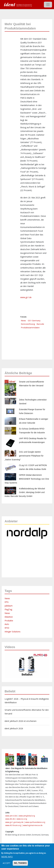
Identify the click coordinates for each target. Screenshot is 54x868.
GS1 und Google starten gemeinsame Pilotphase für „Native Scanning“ (24, 456)
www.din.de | (11, 819)
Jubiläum (9, 606)
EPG (7, 602)
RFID (7, 628)
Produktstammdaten (30, 328)
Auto (7, 624)
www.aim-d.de (11, 816)
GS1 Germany (34, 321)
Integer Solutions (13, 632)
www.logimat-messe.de (33, 825)
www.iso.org (22, 819)
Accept (7, 863)
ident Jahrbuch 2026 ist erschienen (21, 721)
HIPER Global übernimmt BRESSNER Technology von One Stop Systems (27, 479)
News (23, 321)
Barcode (40, 324)
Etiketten (9, 617)
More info (7, 857)
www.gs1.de (26, 297)
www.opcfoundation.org (35, 822)
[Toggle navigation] (48, 5)
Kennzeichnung (28, 324)
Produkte (9, 621)
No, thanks (20, 863)
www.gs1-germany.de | (15, 822)
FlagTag (8, 609)
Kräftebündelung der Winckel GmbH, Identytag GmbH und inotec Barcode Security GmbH (25, 492)
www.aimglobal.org (27, 816)
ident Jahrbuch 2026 (14, 728)
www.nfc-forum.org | (14, 825)
